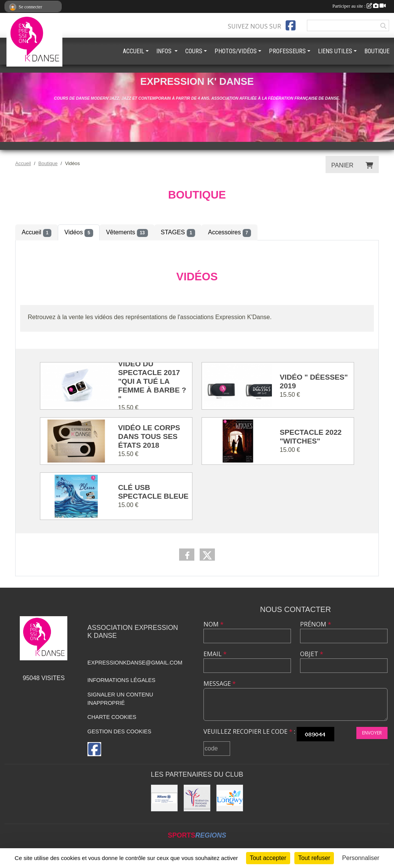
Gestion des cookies (119, 731)
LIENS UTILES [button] (335, 51)
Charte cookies (112, 717)
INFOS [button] (165, 51)
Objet (312, 654)
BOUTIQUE (377, 51)
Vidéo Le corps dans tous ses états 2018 (149, 436)
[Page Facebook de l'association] (291, 25)
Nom (214, 624)
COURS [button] (194, 51)
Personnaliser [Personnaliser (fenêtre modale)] (361, 858)
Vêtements (127, 233)
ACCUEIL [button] (133, 51)
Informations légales (122, 680)
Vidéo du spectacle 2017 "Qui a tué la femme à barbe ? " (152, 381)
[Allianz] (164, 798)
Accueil (37, 233)
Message (220, 684)
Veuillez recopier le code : (249, 731)
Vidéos (79, 233)
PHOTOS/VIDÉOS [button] (236, 51)
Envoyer (372, 733)
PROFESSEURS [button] (287, 51)
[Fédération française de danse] (197, 798)
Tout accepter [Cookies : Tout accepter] (268, 858)
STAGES (178, 233)
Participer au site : (359, 6)
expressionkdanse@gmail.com (135, 663)
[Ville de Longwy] (230, 798)
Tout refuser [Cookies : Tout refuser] (314, 858)
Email (215, 654)
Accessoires (230, 233)
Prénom (316, 624)
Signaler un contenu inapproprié (120, 699)
